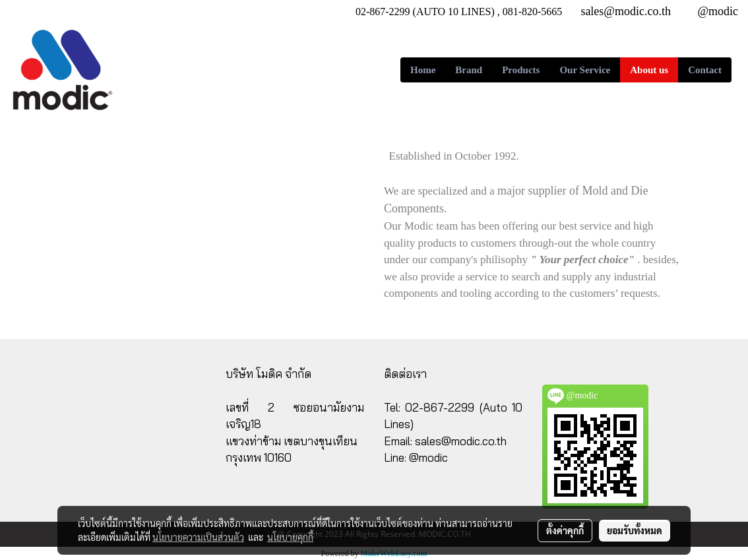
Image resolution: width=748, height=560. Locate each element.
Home (423, 70)
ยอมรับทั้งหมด (635, 530)
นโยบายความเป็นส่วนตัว (198, 537)
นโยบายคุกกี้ (290, 537)
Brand (469, 70)
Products (521, 70)
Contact (705, 70)
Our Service (585, 70)
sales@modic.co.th (461, 441)
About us (649, 70)
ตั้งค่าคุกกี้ (565, 530)
